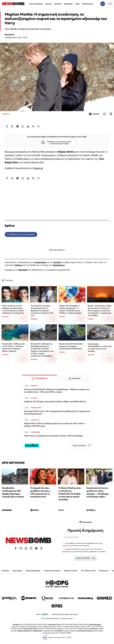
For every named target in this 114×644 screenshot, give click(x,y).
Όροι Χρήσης (17, 571)
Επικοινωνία (104, 571)
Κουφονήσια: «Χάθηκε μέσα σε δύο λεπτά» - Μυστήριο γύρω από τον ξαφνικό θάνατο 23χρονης (13, 347)
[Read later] (111, 114)
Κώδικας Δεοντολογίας (52, 571)
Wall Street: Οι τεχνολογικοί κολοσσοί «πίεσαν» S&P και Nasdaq (53, 436)
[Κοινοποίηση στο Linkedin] (28, 126)
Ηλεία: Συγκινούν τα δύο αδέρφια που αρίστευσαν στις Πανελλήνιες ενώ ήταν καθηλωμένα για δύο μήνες (13, 309)
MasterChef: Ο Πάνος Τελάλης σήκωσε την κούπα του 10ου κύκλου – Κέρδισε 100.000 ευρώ (55, 425)
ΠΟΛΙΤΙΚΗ (58, 4)
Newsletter (23, 270)
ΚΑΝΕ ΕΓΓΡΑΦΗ (85, 558)
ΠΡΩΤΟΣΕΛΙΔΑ (88, 4)
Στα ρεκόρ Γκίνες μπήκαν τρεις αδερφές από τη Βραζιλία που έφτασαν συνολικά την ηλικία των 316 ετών (42, 311)
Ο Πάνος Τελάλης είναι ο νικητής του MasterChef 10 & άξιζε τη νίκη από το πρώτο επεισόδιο (70, 494)
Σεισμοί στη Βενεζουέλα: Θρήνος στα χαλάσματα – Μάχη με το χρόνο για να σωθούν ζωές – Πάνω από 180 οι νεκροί (57, 391)
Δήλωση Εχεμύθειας (33, 571)
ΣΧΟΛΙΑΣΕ (94, 114)
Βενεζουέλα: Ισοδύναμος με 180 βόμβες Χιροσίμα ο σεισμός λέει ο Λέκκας (13, 492)
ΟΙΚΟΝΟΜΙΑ (68, 4)
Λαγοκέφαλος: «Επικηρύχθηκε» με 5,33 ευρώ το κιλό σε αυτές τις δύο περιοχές (100, 347)
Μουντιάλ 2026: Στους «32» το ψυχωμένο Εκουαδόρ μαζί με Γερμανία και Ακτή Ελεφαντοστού (57, 413)
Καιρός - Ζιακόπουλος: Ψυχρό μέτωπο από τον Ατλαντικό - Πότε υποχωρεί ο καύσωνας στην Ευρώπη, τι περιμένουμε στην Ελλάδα (99, 311)
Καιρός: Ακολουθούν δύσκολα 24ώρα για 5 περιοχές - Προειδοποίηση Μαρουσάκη (71, 346)
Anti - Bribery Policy (88, 571)
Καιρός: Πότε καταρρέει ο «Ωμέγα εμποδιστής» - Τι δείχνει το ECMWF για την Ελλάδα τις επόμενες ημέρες (70, 309)
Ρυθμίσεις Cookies (71, 571)
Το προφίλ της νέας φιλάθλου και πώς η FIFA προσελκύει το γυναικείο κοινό (40, 492)
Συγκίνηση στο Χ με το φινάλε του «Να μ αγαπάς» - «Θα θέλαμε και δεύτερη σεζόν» (97, 492)
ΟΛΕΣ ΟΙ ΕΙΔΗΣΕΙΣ (36, 4)
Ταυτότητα (5, 571)
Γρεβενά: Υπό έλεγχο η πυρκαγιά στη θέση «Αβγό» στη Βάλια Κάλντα (55, 402)
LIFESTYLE (6, 114)
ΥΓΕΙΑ (77, 4)
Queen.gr (38, 168)
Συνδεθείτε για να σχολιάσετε (21, 234)
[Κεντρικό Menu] (110, 4)
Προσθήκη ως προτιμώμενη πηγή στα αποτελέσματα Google (56, 143)
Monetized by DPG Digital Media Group (65, 614)
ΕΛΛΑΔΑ (48, 4)
